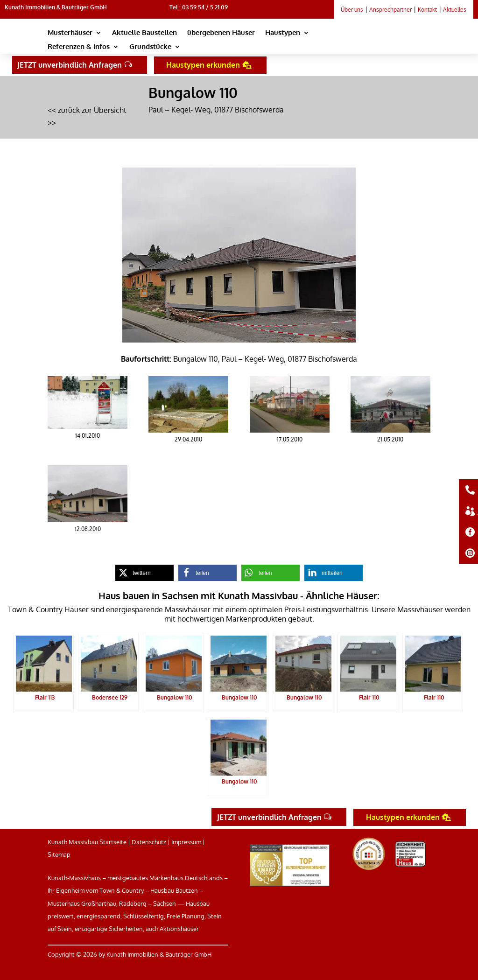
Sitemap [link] (59, 854)
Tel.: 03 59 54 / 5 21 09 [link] (199, 7)
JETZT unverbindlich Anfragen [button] (70, 65)
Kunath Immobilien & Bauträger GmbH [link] (56, 7)
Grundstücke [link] (150, 47)
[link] (383, 43)
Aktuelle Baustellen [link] (144, 33)
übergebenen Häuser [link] (221, 33)
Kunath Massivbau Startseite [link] (87, 842)
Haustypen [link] (283, 33)
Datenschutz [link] (149, 842)
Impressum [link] (186, 842)
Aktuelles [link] (455, 10)
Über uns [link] (352, 10)
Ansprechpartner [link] (390, 10)
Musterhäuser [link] (70, 33)
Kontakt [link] (427, 10)
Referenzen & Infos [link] (79, 47)
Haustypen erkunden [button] (203, 65)
